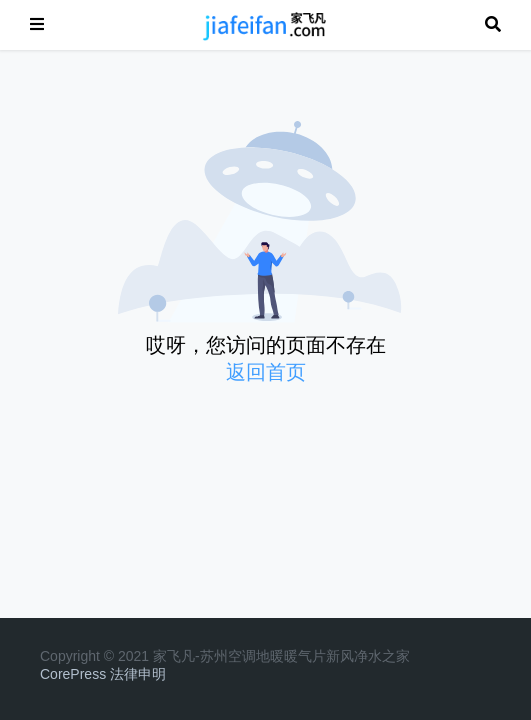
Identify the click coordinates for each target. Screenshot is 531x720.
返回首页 (266, 372)
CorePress (73, 674)
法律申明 (138, 674)
